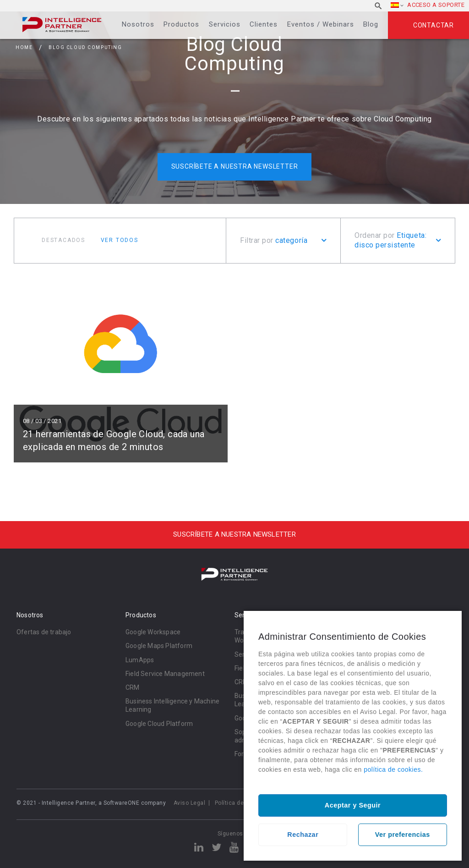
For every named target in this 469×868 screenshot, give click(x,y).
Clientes (264, 24)
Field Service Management (165, 674)
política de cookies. (393, 769)
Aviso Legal (190, 803)
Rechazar (303, 835)
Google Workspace (153, 632)
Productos (181, 24)
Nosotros (138, 24)
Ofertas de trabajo (44, 632)
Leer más (121, 370)
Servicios (225, 24)
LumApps (140, 660)
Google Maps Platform (159, 646)
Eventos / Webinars (321, 24)
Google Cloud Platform (159, 724)
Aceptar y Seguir (353, 805)
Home (24, 47)
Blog (371, 24)
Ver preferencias (403, 835)
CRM (133, 687)
